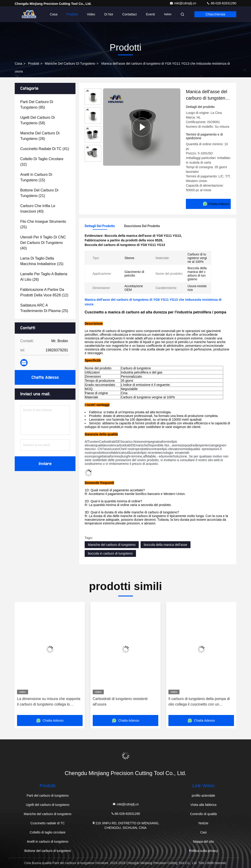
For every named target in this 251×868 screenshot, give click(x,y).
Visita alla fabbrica (203, 805)
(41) (45, 149)
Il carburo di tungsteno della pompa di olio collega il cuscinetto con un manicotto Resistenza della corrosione (199, 702)
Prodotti (72, 14)
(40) (38, 209)
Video (91, 14)
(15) (36, 177)
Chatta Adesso (45, 377)
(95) (37, 105)
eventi (150, 14)
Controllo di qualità (203, 814)
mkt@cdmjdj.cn (183, 3)
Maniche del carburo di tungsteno (70, 64)
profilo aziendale (203, 796)
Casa (54, 14)
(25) (43, 224)
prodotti (34, 64)
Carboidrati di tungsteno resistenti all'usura (120, 702)
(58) (38, 120)
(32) (42, 162)
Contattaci (129, 14)
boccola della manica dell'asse (166, 545)
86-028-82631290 (221, 3)
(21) (39, 193)
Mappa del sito (203, 842)
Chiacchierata (215, 14)
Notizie (203, 823)
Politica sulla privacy (203, 851)
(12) (44, 292)
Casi (203, 832)
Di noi (109, 14)
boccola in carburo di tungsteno (110, 553)
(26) (40, 136)
